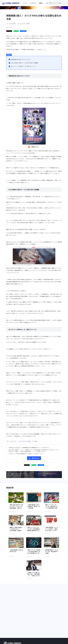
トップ (25, 3)
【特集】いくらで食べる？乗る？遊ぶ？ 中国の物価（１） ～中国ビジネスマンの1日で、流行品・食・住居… (34, 574)
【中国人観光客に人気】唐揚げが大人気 (16, 551)
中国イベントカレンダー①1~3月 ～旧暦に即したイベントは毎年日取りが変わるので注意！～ (52, 506)
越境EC (41, 3)
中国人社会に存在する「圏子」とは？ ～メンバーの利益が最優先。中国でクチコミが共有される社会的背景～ (16, 506)
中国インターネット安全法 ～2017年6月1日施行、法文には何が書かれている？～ (34, 552)
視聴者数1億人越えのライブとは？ (21, 59)
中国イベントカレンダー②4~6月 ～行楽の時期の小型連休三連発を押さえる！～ (34, 529)
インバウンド (33, 3)
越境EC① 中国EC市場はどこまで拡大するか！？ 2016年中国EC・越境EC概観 (16, 529)
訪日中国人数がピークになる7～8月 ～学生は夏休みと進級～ (52, 552)
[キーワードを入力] (58, 3)
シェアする (23, 31)
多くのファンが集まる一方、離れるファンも (24, 66)
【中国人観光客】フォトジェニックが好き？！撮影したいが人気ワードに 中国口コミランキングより (52, 529)
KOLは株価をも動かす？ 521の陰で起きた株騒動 (25, 63)
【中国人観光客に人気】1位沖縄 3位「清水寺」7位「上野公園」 (34, 506)
